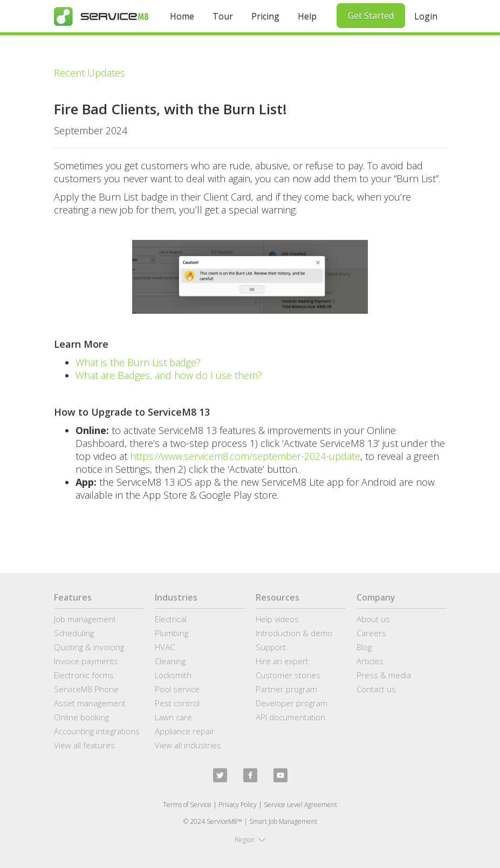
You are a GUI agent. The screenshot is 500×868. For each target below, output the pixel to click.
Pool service (177, 689)
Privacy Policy (238, 805)
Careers (371, 633)
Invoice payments (86, 661)
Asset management (90, 703)
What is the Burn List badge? (138, 362)
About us (373, 619)
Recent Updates (90, 73)
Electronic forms (84, 675)
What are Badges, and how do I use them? (169, 375)
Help (307, 16)
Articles (370, 661)
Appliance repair (185, 731)
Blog (364, 647)
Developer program (292, 703)
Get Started (371, 16)
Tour (223, 16)
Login (426, 16)
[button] (250, 840)
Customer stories (288, 675)
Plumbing (172, 633)
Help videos (277, 619)
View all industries (188, 745)
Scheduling (74, 633)
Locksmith (173, 675)
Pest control (177, 703)
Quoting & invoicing (89, 647)
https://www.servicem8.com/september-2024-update (244, 456)
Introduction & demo (294, 633)
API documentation (290, 717)
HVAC (165, 647)
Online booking (81, 717)
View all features (84, 745)
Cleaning (170, 661)
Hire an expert (282, 661)
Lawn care (173, 717)
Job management (85, 619)
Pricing (265, 16)
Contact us (376, 689)
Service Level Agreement (300, 805)
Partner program (286, 689)
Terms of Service (187, 805)
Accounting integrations (97, 731)
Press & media (384, 675)
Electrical (171, 619)
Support (271, 647)
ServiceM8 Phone (86, 689)
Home (182, 16)
